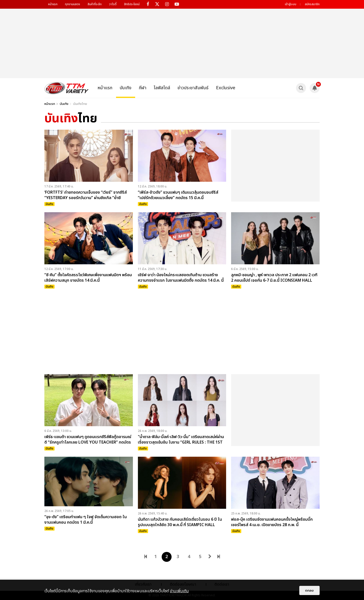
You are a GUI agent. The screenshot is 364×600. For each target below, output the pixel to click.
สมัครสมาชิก (312, 4)
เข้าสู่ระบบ (291, 4)
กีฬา (143, 88)
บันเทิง (126, 88)
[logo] (67, 88)
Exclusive (226, 88)
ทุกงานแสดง (73, 4)
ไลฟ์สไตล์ (162, 88)
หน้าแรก (53, 4)
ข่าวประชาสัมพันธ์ (193, 88)
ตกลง (309, 590)
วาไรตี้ (113, 4)
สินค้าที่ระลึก (95, 4)
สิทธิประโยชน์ (132, 4)
